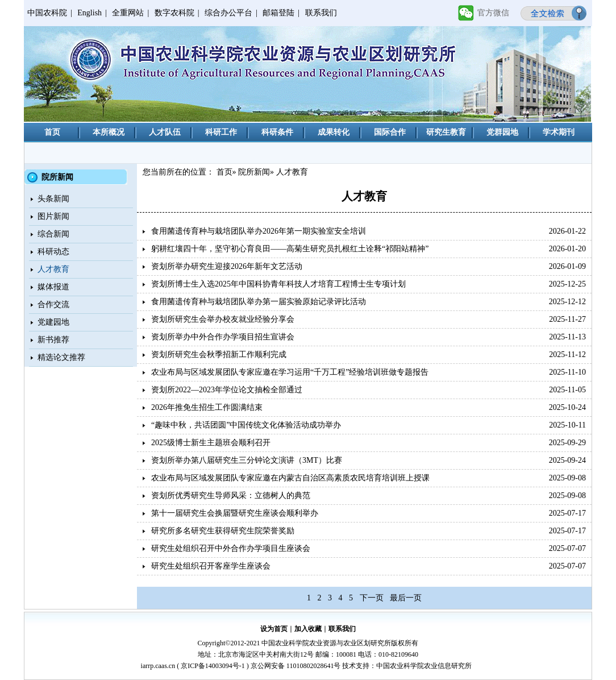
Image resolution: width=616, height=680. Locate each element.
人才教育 (53, 269)
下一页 (372, 598)
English (90, 13)
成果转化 (334, 132)
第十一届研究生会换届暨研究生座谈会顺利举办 (235, 513)
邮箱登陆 (278, 13)
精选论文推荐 (61, 357)
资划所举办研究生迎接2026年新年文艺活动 (227, 266)
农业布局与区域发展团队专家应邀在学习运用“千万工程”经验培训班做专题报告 (290, 372)
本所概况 (109, 132)
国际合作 (390, 132)
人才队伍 (165, 132)
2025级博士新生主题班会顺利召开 (211, 443)
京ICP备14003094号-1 (213, 666)
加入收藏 (308, 629)
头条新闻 (53, 199)
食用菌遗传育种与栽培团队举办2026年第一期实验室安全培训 (259, 231)
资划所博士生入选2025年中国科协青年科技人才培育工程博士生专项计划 (278, 284)
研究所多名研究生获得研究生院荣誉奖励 (223, 531)
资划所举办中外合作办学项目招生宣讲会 (223, 337)
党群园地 (502, 132)
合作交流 (53, 304)
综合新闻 (53, 234)
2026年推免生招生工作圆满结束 (207, 407)
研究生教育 (446, 132)
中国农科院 (47, 13)
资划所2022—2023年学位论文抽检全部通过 (227, 390)
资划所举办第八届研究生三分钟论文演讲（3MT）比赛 (247, 460)
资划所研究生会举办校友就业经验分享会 (223, 319)
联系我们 (321, 13)
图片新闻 (53, 216)
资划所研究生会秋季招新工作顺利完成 (219, 354)
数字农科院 (174, 13)
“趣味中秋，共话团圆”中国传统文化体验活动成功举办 (246, 425)
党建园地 (53, 322)
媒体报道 (53, 287)
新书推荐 (53, 340)
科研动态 (53, 252)
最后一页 (406, 598)
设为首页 (274, 629)
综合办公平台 (228, 13)
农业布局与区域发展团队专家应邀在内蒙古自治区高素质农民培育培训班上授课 (290, 478)
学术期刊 (559, 132)
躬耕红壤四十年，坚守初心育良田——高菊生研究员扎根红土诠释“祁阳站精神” (290, 249)
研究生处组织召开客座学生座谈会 (211, 566)
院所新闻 (254, 172)
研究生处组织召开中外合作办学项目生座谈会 (231, 548)
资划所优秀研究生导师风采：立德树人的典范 (231, 496)
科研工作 (221, 132)
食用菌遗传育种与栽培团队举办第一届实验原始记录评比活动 (259, 302)
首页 (52, 132)
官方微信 (493, 13)
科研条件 (277, 132)
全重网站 (128, 13)
